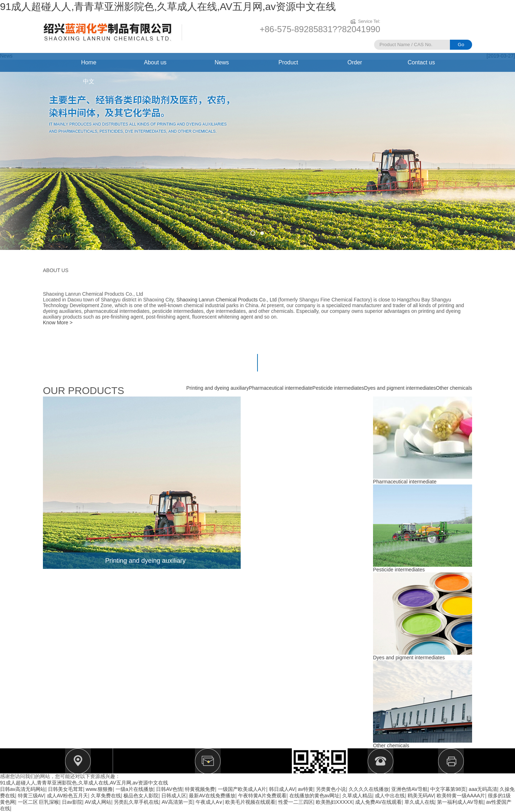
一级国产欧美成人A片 (242, 789)
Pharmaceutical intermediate (281, 388)
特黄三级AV (31, 796)
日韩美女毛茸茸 (65, 789)
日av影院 (72, 802)
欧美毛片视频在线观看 (250, 802)
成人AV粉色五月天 (68, 796)
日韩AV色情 (169, 789)
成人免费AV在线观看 (378, 802)
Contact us (421, 62)
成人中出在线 (390, 796)
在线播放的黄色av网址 (315, 796)
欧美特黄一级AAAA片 (461, 796)
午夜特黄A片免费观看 (262, 796)
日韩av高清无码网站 (23, 789)
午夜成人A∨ (209, 802)
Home (89, 62)
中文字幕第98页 (448, 789)
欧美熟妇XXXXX (334, 802)
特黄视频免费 (200, 789)
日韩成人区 (174, 796)
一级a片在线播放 (134, 789)
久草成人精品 (357, 796)
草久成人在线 (420, 802)
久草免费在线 (106, 796)
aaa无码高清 (483, 789)
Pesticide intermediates (338, 388)
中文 (89, 81)
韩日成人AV (282, 789)
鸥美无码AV (421, 796)
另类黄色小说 (331, 789)
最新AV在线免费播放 (212, 796)
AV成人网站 (98, 802)
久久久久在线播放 (369, 789)
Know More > (58, 323)
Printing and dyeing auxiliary (218, 388)
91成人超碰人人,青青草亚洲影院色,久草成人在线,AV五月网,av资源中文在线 (168, 7)
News (222, 62)
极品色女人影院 (141, 796)
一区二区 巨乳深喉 (39, 802)
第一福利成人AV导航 (460, 802)
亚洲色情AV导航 (409, 789)
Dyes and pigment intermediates (400, 388)
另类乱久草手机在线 (136, 802)
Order (355, 62)
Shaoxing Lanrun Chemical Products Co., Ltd (226, 300)
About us (155, 62)
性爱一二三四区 (296, 802)
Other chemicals (454, 388)
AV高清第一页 (177, 802)
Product (288, 62)
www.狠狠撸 (99, 789)
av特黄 (306, 789)
